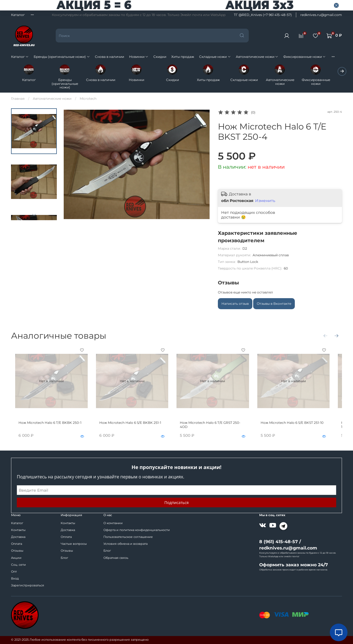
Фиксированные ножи (304, 57)
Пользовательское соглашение (128, 537)
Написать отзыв (235, 304)
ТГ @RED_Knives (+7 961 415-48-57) (263, 15)
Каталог (18, 15)
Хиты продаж (183, 57)
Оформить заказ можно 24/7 (294, 565)
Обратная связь (116, 558)
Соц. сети (18, 565)
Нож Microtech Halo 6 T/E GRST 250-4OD (218, 427)
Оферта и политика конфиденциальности (137, 530)
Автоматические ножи (257, 57)
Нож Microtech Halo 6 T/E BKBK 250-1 (46, 427)
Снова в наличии (109, 57)
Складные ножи (215, 57)
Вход (15, 579)
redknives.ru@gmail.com (321, 15)
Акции (16, 558)
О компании (113, 523)
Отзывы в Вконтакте (274, 304)
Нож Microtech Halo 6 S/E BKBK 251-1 (130, 427)
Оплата (17, 544)
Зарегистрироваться (28, 585)
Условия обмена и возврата (125, 544)
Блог (64, 558)
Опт (14, 572)
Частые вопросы (74, 544)
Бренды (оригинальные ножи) (62, 57)
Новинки (139, 57)
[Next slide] (34, 215)
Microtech (88, 99)
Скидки (160, 57)
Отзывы (17, 551)
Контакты (18, 530)
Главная (18, 99)
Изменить (265, 201)
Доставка (18, 537)
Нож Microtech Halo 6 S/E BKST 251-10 (300, 427)
